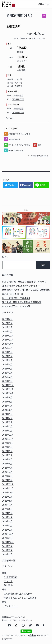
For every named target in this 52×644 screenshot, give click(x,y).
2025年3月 (7, 373)
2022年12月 (8, 484)
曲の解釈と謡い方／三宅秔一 (18, 594)
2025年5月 (7, 364)
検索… (5, 257)
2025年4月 (7, 369)
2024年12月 (8, 385)
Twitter (11, 185)
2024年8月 (7, 402)
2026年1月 (7, 331)
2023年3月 (7, 472)
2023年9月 (7, 447)
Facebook (27, 185)
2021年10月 (8, 542)
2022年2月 (7, 526)
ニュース (8, 581)
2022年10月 (8, 493)
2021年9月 (7, 546)
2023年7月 (7, 455)
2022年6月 (7, 509)
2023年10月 (8, 443)
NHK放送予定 (11, 577)
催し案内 (8, 585)
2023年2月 (7, 476)
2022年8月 (7, 501)
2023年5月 (7, 464)
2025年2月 (7, 377)
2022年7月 (7, 505)
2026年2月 (7, 327)
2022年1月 (7, 530)
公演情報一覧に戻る (39, 156)
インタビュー (10, 606)
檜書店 (33, 636)
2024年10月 (8, 393)
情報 (4, 573)
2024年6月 (7, 410)
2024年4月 (7, 418)
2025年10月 (8, 344)
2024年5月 (7, 414)
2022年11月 (8, 488)
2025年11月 (8, 340)
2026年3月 (7, 323)
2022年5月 (7, 513)
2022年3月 (7, 521)
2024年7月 (7, 406)
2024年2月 (7, 426)
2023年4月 (7, 468)
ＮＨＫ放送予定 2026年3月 (16, 306)
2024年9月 (7, 397)
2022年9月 (7, 497)
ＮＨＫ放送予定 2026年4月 (16, 298)
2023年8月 (7, 451)
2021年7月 (7, 554)
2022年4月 (7, 517)
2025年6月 (7, 360)
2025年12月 (8, 336)
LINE (42, 185)
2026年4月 (7, 319)
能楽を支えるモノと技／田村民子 (20, 598)
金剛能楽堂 (19, 96)
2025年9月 (7, 348)
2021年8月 (7, 550)
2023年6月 (7, 459)
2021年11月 (8, 538)
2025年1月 (7, 381)
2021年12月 (8, 534)
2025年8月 (7, 352)
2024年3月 (7, 422)
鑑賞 (4, 602)
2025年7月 (7, 356)
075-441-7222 (18, 99)
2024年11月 (8, 389)
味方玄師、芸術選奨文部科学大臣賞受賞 (22, 302)
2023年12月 (8, 435)
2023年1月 (7, 480)
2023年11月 (8, 439)
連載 (4, 589)
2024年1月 (7, 431)
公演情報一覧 (9, 561)
